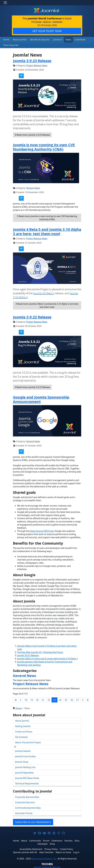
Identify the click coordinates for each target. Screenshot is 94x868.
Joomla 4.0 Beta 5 (44, 293)
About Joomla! (19, 40)
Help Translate (46, 852)
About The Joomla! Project (28, 742)
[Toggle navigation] (5, 3)
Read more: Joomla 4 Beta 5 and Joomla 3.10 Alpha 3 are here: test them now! (47, 305)
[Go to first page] (16, 699)
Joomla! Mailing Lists (25, 767)
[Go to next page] (83, 699)
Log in (76, 852)
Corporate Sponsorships (27, 796)
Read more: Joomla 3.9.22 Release (32, 387)
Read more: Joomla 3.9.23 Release (32, 134)
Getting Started (23, 726)
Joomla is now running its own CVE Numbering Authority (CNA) (44, 146)
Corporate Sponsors (25, 802)
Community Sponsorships (28, 807)
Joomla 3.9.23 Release (32, 60)
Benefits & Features (37, 40)
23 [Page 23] (54, 699)
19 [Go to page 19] (32, 699)
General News (33, 187)
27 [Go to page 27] (77, 699)
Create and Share (24, 731)
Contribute (74, 40)
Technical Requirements (27, 783)
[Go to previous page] (21, 699)
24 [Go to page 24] (60, 699)
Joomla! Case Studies (25, 756)
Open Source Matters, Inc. (44, 858)
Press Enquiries (10, 45)
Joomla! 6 (53, 40)
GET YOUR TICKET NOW (47, 31)
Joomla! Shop (22, 761)
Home (6, 40)
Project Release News (37, 65)
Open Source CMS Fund (42, 530)
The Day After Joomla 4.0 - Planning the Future (40, 652)
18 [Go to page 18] (26, 699)
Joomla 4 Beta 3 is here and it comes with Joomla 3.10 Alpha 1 (48, 658)
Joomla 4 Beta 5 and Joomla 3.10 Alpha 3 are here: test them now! (47, 231)
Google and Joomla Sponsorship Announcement (41, 399)
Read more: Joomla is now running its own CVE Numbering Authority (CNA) (47, 217)
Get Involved (21, 736)
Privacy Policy (51, 848)
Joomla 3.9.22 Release (32, 316)
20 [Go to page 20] (37, 699)
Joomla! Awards (23, 750)
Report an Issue (63, 852)
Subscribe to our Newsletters (33, 821)
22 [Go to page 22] (49, 699)
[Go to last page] (88, 699)
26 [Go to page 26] (72, 699)
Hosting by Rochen (47, 866)
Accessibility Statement (31, 848)
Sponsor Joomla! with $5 (25, 852)
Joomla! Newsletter (25, 772)
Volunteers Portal (24, 813)
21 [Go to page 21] (43, 699)
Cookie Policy (66, 848)
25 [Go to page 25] (66, 699)
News (63, 40)
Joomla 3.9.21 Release (28, 655)
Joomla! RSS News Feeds (27, 777)
